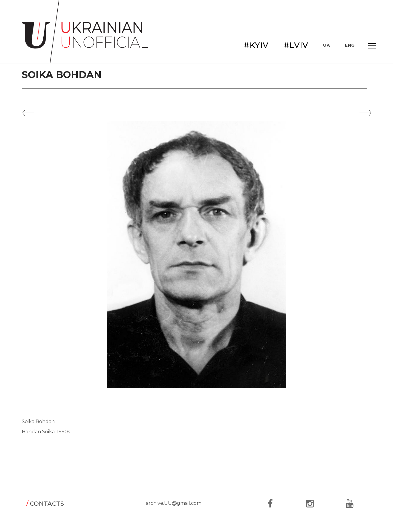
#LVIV (296, 45)
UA (327, 45)
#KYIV (256, 45)
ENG (350, 45)
